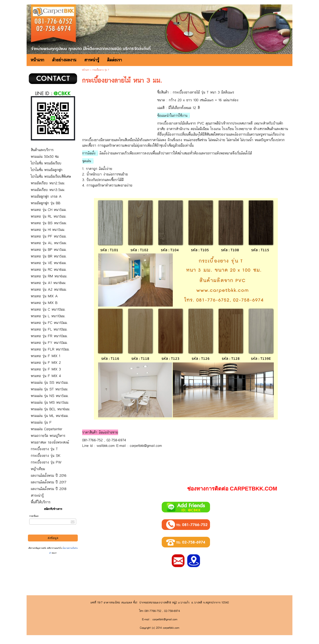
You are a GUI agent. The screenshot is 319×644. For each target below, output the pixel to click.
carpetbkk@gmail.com (146, 446)
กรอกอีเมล (34, 516)
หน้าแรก (86, 70)
